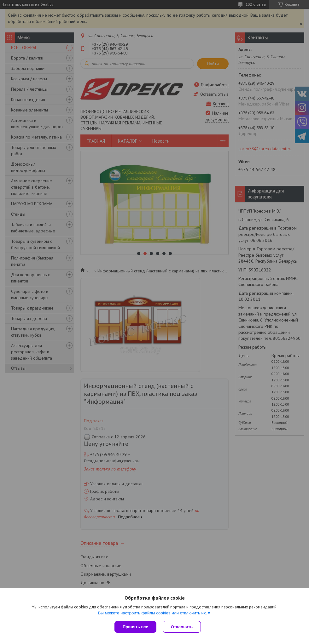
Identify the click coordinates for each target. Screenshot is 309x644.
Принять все (135, 627)
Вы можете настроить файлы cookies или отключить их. (152, 613)
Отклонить (182, 627)
